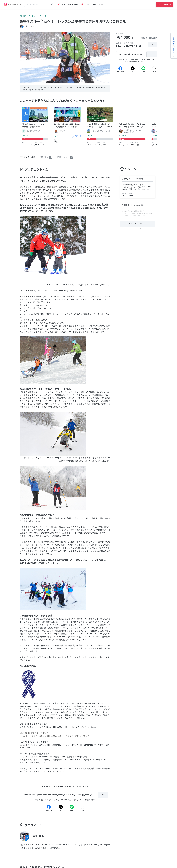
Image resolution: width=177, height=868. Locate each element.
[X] (133, 68)
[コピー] (152, 54)
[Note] (154, 68)
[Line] (143, 68)
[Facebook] (120, 68)
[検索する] (52, 4)
